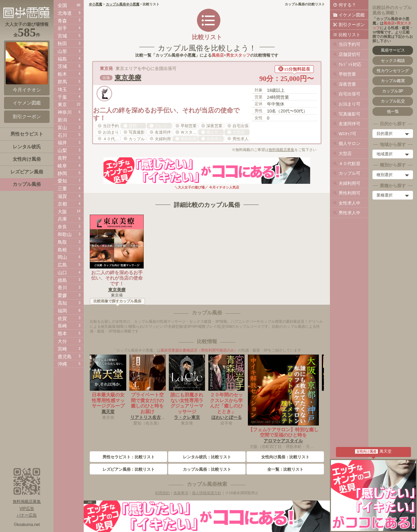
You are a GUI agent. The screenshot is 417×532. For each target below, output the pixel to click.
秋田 (62, 44)
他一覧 (393, 111)
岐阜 (62, 166)
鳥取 (62, 242)
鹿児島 (65, 357)
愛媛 (62, 295)
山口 (62, 273)
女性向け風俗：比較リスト (285, 457)
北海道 (65, 13)
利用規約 (162, 493)
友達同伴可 (350, 124)
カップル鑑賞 (393, 81)
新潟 (62, 120)
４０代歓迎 (350, 164)
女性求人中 (350, 203)
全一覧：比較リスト (285, 469)
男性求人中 (350, 213)
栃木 (62, 74)
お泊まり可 (350, 104)
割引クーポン (352, 25)
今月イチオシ (27, 67)
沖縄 (62, 364)
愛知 (62, 181)
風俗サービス (393, 50)
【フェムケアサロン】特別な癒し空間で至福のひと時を (283, 432)
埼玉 (62, 89)
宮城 (62, 36)
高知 (62, 303)
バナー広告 (27, 515)
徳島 (62, 280)
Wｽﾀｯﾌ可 (347, 134)
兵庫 (62, 219)
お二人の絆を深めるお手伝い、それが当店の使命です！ (117, 278)
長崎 (62, 326)
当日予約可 (350, 44)
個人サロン (350, 143)
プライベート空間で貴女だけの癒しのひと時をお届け (147, 403)
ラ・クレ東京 (187, 417)
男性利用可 (350, 193)
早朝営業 (347, 74)
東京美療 (128, 78)
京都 (62, 204)
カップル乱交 (393, 101)
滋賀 (62, 196)
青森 (62, 21)
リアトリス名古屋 (148, 417)
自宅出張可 (350, 94)
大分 (62, 341)
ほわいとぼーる (227, 417)
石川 (62, 135)
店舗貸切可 (350, 54)
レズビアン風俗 (27, 172)
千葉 (62, 97)
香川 (62, 288)
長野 (62, 158)
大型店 (345, 154)
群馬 (62, 82)
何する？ (347, 5)
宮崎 (62, 349)
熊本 (62, 333)
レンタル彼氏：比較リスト (207, 457)
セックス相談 (393, 61)
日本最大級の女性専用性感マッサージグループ (108, 400)
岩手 (62, 28)
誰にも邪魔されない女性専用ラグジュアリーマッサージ (187, 403)
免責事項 (181, 493)
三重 (62, 188)
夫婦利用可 (350, 183)
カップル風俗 (27, 184)
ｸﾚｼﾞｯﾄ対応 (350, 64)
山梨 (62, 150)
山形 (62, 51)
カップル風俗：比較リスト (207, 469)
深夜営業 (347, 84)
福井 (62, 143)
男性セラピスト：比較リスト (129, 457)
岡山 (62, 257)
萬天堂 (108, 412)
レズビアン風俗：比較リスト (129, 469)
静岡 (62, 173)
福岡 (62, 311)
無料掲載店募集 (282, 150)
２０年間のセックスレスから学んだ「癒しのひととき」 (226, 403)
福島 (62, 59)
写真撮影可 (350, 114)
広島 (62, 265)
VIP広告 (27, 509)
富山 (62, 128)
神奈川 (65, 112)
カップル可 (350, 173)
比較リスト (350, 35)
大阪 (62, 212)
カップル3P (393, 91)
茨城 (62, 66)
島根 (62, 250)
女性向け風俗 (27, 159)
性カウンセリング (393, 71)
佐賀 (62, 318)
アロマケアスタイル (283, 441)
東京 (62, 104)
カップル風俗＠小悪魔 (123, 4)
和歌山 (65, 234)
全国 (62, 5)
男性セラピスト (27, 134)
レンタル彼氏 (27, 147)
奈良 (62, 227)
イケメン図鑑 (352, 15)
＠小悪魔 (95, 4)
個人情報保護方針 (207, 493)
